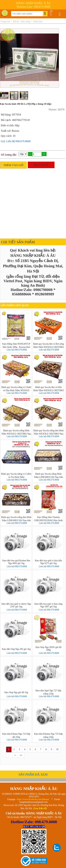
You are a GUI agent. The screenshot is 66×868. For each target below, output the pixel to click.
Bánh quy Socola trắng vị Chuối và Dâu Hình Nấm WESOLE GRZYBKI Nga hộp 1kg (16, 389)
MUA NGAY (41, 165)
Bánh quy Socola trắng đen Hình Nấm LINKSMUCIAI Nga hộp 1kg (16, 519)
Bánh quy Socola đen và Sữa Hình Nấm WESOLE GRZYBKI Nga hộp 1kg (48, 389)
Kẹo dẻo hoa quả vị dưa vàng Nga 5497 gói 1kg (48, 605)
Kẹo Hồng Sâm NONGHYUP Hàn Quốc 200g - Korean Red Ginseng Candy (16, 345)
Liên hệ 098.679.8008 (17, 350)
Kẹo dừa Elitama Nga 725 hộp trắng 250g (48, 735)
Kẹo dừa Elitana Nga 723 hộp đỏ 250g (16, 735)
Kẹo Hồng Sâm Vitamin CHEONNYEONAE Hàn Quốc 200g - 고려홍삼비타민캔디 (48, 519)
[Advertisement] (32, 203)
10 (57, 749)
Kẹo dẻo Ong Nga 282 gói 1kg (16, 649)
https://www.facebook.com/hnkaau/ (33, 799)
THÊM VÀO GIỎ (13, 165)
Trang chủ (5, 21)
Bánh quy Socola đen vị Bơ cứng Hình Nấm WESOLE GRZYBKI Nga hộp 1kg (48, 345)
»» (21, 755)
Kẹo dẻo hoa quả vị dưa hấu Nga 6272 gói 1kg (48, 562)
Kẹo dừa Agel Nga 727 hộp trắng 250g (48, 692)
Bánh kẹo (38, 21)
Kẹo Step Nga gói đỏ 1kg (16, 692)
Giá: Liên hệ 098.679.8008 (16, 141)
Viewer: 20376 (56, 110)
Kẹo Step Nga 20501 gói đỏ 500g (48, 649)
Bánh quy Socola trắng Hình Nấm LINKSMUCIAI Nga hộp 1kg (48, 475)
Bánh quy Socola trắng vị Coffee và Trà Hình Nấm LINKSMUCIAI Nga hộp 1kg (16, 475)
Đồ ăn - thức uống (22, 21)
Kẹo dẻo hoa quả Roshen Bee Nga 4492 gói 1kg (16, 562)
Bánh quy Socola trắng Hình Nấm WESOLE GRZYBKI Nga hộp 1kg (16, 432)
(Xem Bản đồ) (40, 808)
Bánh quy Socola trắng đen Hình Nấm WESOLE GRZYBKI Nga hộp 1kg (48, 432)
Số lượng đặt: (9, 155)
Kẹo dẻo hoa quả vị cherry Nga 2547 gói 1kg (16, 605)
